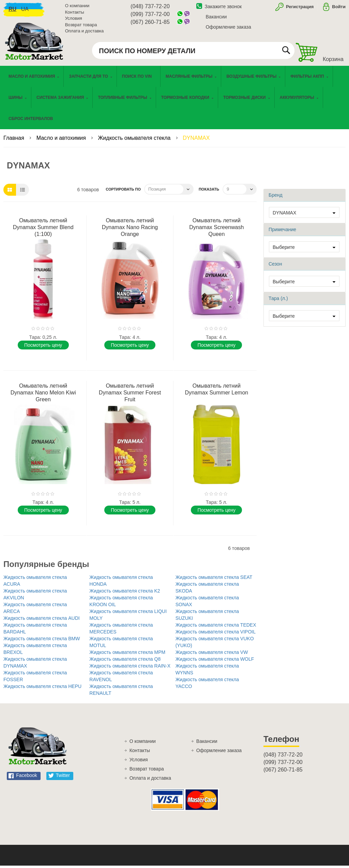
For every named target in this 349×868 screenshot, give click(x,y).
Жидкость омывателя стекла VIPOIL (216, 634)
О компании (77, 7)
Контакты (75, 13)
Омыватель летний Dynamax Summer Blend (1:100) (43, 230)
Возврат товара (81, 26)
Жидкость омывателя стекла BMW (42, 641)
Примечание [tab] (282, 232)
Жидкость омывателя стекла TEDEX (216, 627)
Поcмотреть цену (43, 347)
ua (25, 10)
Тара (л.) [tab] (278, 301)
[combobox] (193, 52)
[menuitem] (139, 79)
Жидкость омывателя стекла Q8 (125, 661)
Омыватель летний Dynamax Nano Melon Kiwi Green (43, 395)
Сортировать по (123, 192)
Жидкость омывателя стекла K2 (125, 593)
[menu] (174, 100)
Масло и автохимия (62, 140)
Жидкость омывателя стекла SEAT (214, 580)
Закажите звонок (219, 8)
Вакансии (216, 18)
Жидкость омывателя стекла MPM (127, 655)
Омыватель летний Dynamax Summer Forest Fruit (130, 395)
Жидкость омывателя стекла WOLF (215, 661)
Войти (339, 8)
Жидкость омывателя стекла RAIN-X (130, 668)
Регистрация (299, 8)
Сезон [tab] (275, 266)
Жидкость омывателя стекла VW (212, 655)
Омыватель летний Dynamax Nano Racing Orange (130, 230)
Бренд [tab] (276, 197)
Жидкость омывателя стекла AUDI (42, 620)
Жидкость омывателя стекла (135, 140)
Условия (74, 20)
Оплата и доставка (85, 32)
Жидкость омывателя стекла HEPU (42, 689)
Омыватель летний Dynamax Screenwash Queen (216, 230)
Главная (14, 140)
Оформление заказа (229, 28)
